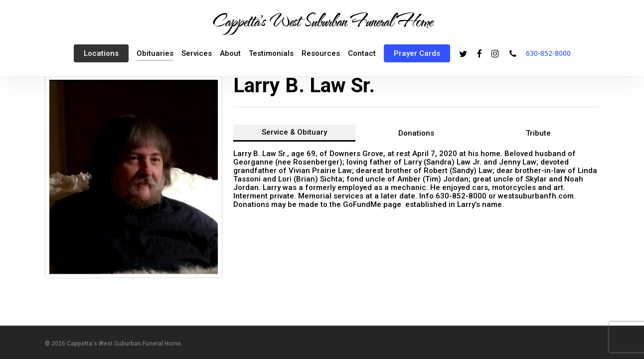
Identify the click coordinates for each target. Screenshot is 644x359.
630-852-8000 (548, 53)
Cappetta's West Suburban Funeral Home (322, 20)
